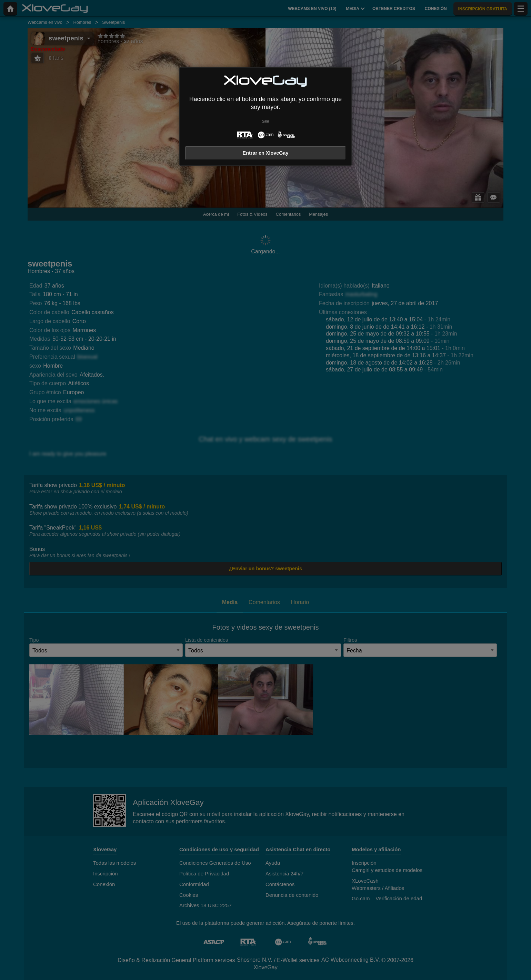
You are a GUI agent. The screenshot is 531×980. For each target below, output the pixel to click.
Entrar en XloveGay (266, 153)
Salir (266, 121)
